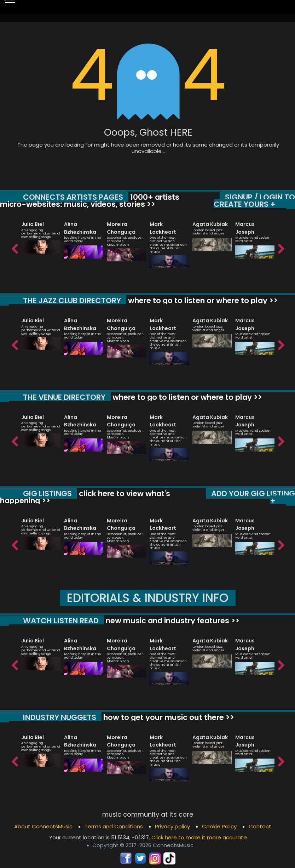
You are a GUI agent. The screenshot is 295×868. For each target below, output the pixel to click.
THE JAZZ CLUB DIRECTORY (72, 300)
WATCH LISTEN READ (61, 621)
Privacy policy (172, 826)
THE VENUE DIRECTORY (64, 397)
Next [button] (281, 247)
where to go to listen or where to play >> (202, 300)
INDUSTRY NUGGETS (60, 717)
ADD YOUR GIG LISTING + (253, 497)
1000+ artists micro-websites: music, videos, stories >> (90, 201)
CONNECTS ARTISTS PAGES (73, 197)
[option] (41, 234)
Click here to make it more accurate (199, 837)
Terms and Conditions (114, 826)
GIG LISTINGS (47, 493)
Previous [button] (14, 247)
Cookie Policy (219, 826)
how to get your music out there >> (168, 717)
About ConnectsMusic (43, 826)
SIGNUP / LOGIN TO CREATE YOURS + (254, 201)
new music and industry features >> (172, 621)
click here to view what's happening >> (85, 497)
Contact (260, 826)
